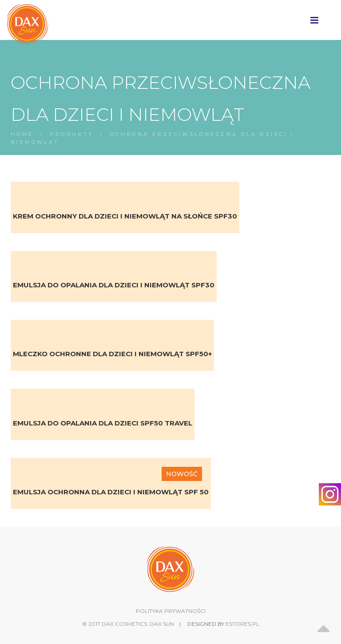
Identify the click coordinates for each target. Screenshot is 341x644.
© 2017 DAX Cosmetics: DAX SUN (128, 624)
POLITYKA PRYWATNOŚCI (171, 611)
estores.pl (242, 624)
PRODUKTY (72, 134)
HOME (22, 134)
